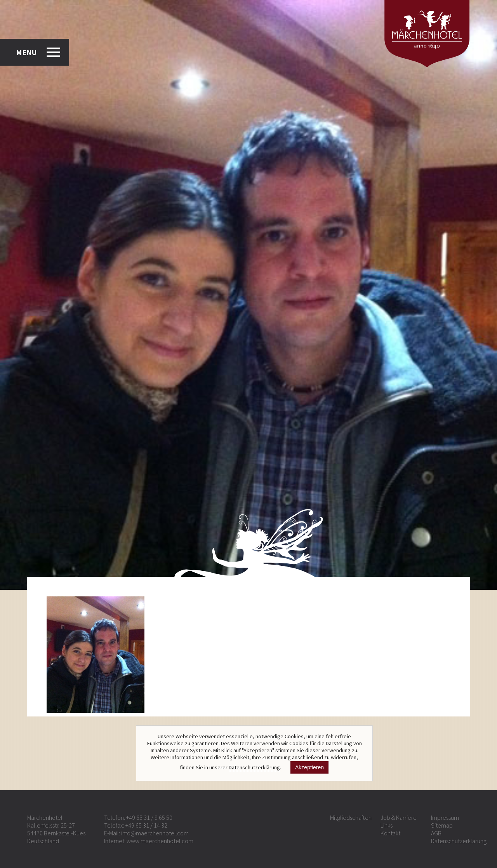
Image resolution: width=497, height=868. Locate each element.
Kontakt (390, 833)
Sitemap (442, 825)
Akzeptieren (309, 767)
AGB (436, 833)
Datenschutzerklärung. (255, 767)
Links (387, 825)
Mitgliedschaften (351, 817)
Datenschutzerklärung (459, 841)
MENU (26, 52)
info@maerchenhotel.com (155, 833)
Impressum (445, 817)
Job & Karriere (399, 817)
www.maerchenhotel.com (160, 841)
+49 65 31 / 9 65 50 (149, 817)
